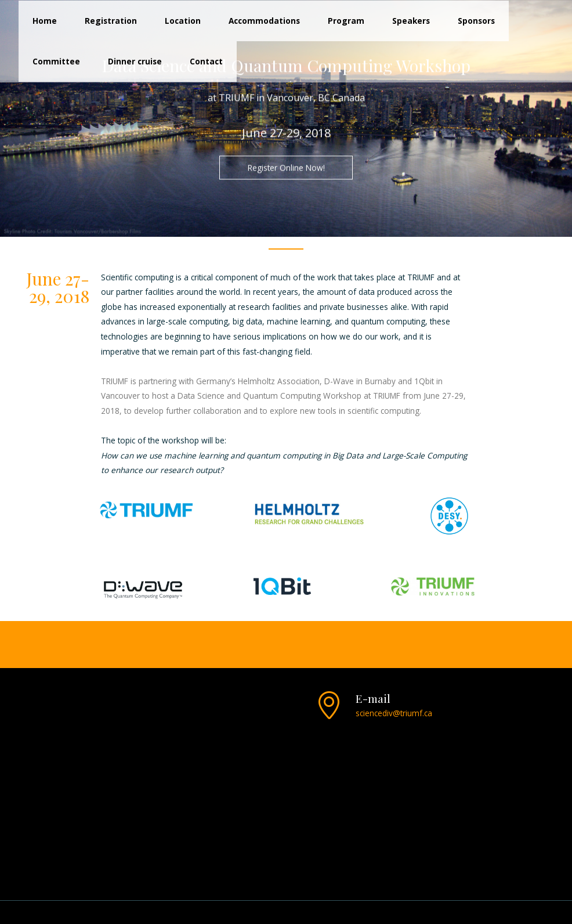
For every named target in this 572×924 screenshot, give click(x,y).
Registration (111, 21)
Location (183, 21)
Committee (56, 61)
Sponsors (476, 21)
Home (45, 21)
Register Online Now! (286, 168)
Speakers (411, 21)
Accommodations (264, 21)
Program (346, 21)
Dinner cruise (135, 61)
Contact (206, 61)
